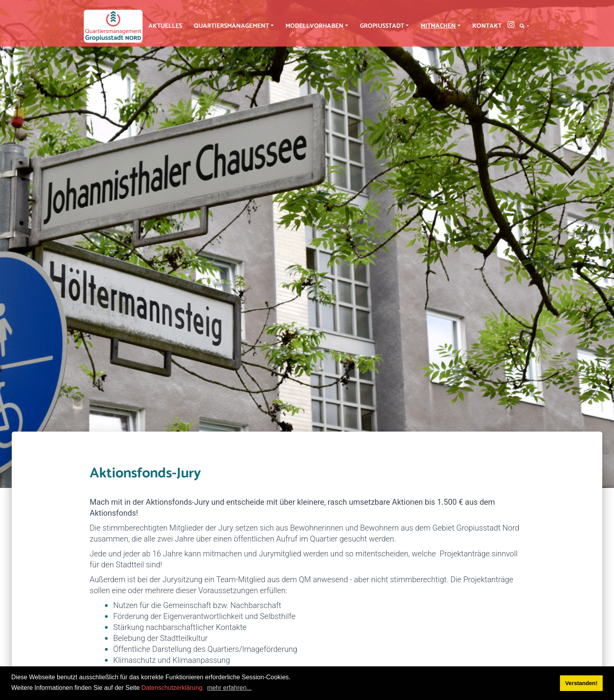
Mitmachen (438, 26)
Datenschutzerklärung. (173, 688)
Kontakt (487, 26)
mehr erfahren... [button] (229, 688)
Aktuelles (165, 26)
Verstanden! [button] (581, 683)
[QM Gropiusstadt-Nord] (113, 26)
